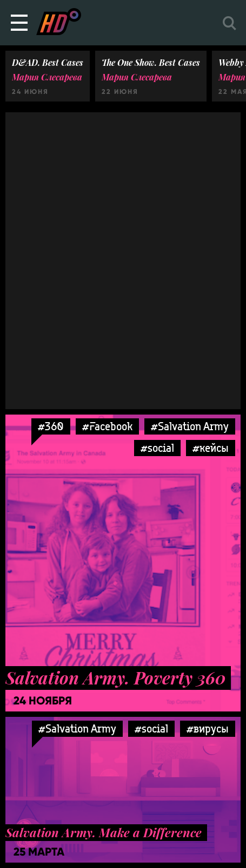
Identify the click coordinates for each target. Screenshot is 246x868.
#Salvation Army (190, 426)
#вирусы (208, 728)
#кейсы (211, 448)
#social (157, 448)
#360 (51, 426)
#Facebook (107, 426)
